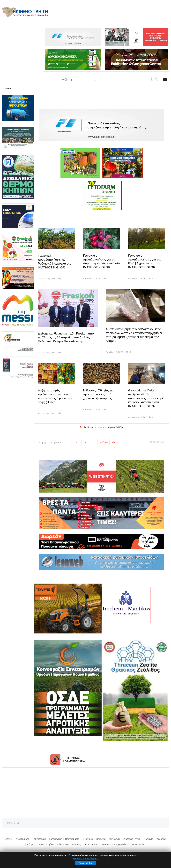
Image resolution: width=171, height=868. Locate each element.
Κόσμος (31, 844)
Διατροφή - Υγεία (132, 839)
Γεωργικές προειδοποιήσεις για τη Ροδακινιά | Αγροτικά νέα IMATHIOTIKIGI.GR (56, 260)
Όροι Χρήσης (91, 844)
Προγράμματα (72, 839)
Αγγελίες (76, 844)
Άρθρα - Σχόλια (46, 844)
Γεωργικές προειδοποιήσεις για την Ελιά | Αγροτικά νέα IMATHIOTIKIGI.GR (146, 259)
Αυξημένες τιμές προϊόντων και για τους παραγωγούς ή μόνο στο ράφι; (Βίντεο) (56, 394)
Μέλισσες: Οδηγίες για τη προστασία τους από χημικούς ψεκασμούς (99, 394)
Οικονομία (88, 839)
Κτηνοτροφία (39, 839)
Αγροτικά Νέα (23, 839)
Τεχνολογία (114, 839)
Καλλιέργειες (55, 839)
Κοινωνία (101, 839)
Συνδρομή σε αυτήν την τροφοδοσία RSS (103, 427)
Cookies (105, 844)
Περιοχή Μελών (120, 844)
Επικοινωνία (138, 844)
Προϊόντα (148, 839)
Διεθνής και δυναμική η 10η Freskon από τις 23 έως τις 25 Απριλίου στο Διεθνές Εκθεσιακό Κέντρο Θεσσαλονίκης (68, 337)
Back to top (13, 823)
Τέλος (114, 442)
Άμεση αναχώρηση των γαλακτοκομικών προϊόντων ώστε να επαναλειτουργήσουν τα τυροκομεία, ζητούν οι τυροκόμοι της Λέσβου (134, 333)
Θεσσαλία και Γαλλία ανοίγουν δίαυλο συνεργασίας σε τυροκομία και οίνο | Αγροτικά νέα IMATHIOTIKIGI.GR (145, 398)
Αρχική (9, 839)
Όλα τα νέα (63, 844)
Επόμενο (104, 442)
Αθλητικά (161, 839)
